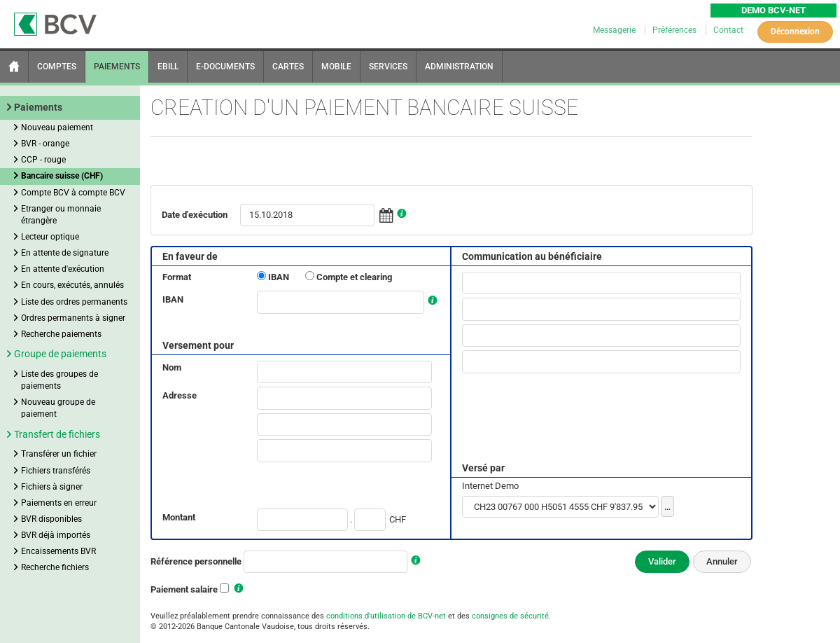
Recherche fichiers (55, 567)
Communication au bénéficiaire (532, 256)
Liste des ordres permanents (74, 302)
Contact (728, 30)
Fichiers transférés (56, 471)
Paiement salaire (184, 589)
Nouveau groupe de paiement (58, 408)
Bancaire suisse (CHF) (62, 176)
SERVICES (388, 67)
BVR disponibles (51, 519)
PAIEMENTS (117, 67)
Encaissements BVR (58, 551)
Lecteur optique (50, 237)
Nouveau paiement (57, 127)
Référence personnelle (196, 561)
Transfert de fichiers (57, 434)
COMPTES (57, 67)
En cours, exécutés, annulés (72, 285)
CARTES (288, 67)
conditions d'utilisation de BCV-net (386, 616)
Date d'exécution (195, 215)
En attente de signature (65, 253)
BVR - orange (45, 144)
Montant (179, 517)
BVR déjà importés (56, 535)
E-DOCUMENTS (225, 67)
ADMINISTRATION (459, 67)
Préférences (675, 30)
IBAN (279, 277)
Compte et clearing (354, 277)
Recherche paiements (61, 334)
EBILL (168, 67)
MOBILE (336, 67)
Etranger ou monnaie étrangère (61, 215)
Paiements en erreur (59, 503)
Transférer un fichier (59, 454)
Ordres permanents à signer (73, 318)
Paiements (38, 107)
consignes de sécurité (510, 616)
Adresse (180, 395)
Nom (172, 367)
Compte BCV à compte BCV (73, 193)
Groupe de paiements (60, 354)
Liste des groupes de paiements (59, 380)
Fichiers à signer (52, 487)
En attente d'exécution (63, 269)
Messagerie (615, 30)
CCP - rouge (43, 160)
